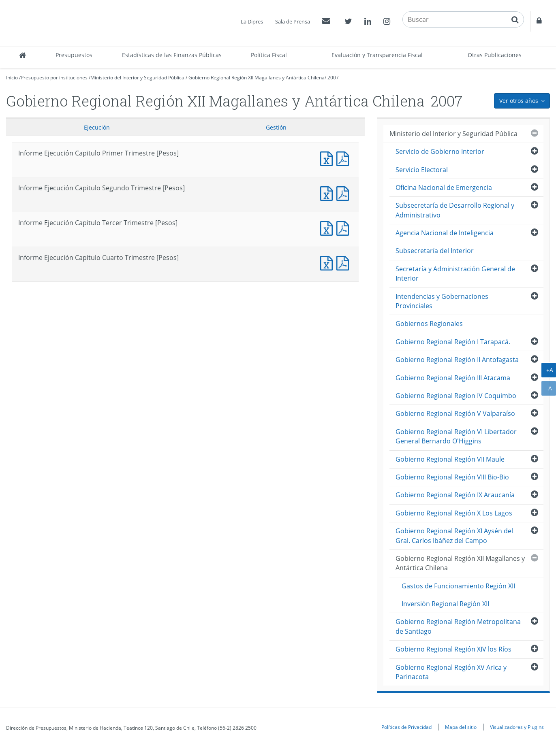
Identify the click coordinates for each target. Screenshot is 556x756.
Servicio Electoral (422, 170)
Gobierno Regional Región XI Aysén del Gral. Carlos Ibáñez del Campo (454, 536)
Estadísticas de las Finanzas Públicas (172, 55)
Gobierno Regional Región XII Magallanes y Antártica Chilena (257, 78)
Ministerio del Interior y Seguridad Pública (137, 78)
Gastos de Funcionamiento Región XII (458, 586)
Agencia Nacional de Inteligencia (445, 233)
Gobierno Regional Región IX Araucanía (455, 495)
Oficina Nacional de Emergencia (444, 187)
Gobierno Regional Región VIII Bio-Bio (452, 477)
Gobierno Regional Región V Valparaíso (455, 413)
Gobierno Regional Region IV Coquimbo (456, 396)
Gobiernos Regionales (429, 324)
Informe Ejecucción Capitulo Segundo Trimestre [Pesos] (344, 193)
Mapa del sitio (461, 727)
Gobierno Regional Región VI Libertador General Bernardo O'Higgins (456, 436)
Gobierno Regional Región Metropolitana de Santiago (458, 626)
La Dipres (252, 21)
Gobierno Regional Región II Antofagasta (457, 360)
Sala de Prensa (293, 21)
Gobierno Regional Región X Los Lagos (454, 513)
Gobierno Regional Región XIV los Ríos (453, 649)
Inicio (12, 78)
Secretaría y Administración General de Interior (455, 274)
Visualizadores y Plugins (517, 727)
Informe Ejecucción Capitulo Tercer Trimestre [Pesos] (344, 227)
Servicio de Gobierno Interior (440, 151)
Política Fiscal (269, 55)
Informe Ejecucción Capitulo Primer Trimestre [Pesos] (344, 158)
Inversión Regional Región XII (445, 604)
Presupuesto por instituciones (54, 78)
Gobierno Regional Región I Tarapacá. (453, 342)
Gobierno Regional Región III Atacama (453, 378)
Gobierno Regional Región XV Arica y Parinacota (451, 672)
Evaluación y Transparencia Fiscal (377, 55)
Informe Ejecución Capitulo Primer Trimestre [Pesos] (328, 158)
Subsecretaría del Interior (435, 251)
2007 (333, 78)
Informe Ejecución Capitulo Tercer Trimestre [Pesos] (328, 227)
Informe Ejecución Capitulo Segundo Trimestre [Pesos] (328, 193)
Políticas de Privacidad (406, 727)
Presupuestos (74, 55)
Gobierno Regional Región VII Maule (450, 459)
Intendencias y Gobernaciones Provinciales (442, 301)
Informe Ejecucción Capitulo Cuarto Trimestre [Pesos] (344, 262)
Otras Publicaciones (495, 55)
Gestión (276, 127)
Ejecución (97, 127)
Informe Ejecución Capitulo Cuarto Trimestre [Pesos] (328, 262)
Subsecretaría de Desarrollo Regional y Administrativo (455, 210)
